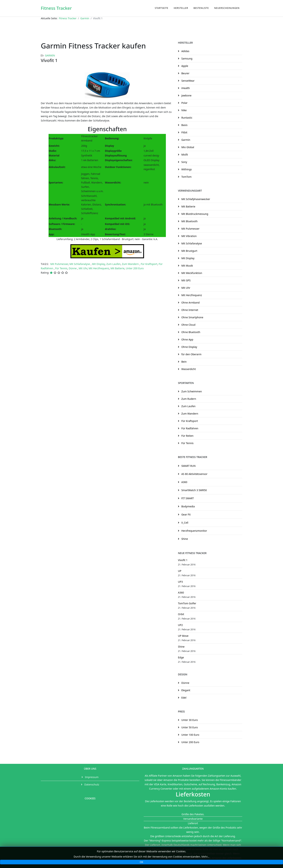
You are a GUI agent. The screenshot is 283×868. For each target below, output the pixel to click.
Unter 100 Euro (190, 735)
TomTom (186, 177)
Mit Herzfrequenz (99, 268)
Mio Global (187, 147)
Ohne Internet (189, 310)
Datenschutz (92, 784)
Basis (184, 125)
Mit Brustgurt (189, 251)
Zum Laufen (113, 264)
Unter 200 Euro (135, 268)
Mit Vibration (189, 236)
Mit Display (99, 264)
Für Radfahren (190, 428)
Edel (184, 698)
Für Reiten (187, 436)
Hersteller (181, 8)
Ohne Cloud (188, 325)
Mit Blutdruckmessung (194, 214)
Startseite (162, 8)
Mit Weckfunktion (191, 273)
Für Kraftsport (149, 264)
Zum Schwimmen (191, 391)
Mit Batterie (117, 268)
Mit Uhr (83, 268)
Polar (184, 103)
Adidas (185, 51)
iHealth (185, 88)
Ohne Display (189, 347)
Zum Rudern (188, 399)
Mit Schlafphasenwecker (195, 199)
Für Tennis (61, 268)
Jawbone (186, 95)
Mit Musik (187, 266)
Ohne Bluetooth (190, 332)
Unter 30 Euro (189, 720)
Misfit (184, 155)
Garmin (85, 18)
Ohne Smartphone (192, 317)
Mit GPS (186, 280)
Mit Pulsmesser (59, 264)
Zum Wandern (131, 264)
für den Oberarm (191, 354)
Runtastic (187, 118)
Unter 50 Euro (189, 727)
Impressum (91, 777)
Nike (184, 110)
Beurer (185, 73)
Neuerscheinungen (227, 8)
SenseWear (188, 81)
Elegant (185, 690)
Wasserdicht (188, 369)
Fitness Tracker (56, 8)
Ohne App (187, 339)
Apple (184, 66)
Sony (184, 162)
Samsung (187, 58)
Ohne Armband (190, 303)
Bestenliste (201, 8)
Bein (184, 362)
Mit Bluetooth (189, 221)
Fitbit (184, 132)
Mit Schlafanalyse (80, 264)
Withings (186, 169)
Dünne (73, 268)
